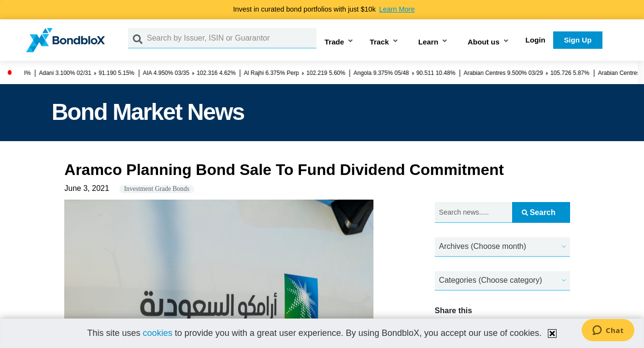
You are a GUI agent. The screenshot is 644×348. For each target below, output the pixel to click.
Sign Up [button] (578, 40)
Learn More (397, 9)
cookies (158, 333)
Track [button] (379, 42)
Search (538, 212)
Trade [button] (335, 42)
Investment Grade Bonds (157, 189)
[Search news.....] (473, 212)
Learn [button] (428, 42)
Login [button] (536, 40)
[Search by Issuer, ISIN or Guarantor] (232, 38)
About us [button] (484, 42)
